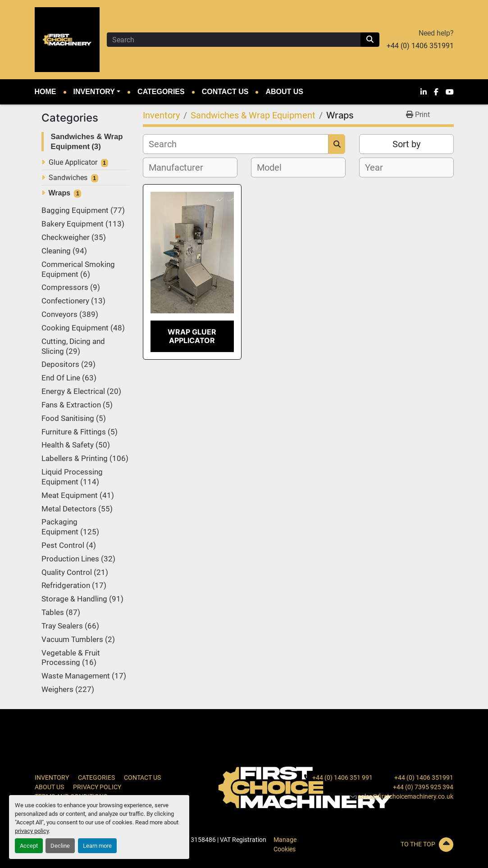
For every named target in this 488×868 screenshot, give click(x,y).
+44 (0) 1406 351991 (420, 46)
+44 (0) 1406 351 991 (342, 778)
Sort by (406, 144)
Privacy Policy (97, 787)
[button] (97, 92)
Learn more (97, 846)
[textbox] (181, 167)
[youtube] (450, 92)
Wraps (60, 193)
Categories (161, 92)
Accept (29, 846)
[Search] (234, 40)
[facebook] (436, 92)
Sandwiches (68, 178)
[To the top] (388, 845)
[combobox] (190, 167)
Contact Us (225, 92)
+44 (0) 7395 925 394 (423, 787)
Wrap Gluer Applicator (192, 336)
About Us (284, 92)
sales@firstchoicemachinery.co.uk (406, 796)
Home (46, 92)
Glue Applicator (73, 162)
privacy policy (32, 831)
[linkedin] (424, 92)
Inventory (94, 92)
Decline (60, 846)
